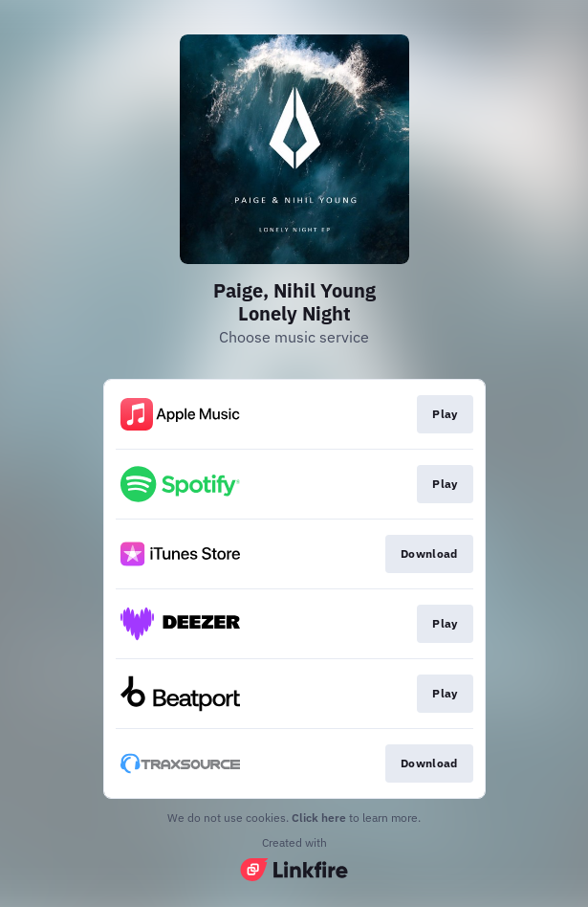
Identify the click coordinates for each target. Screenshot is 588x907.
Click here (319, 818)
